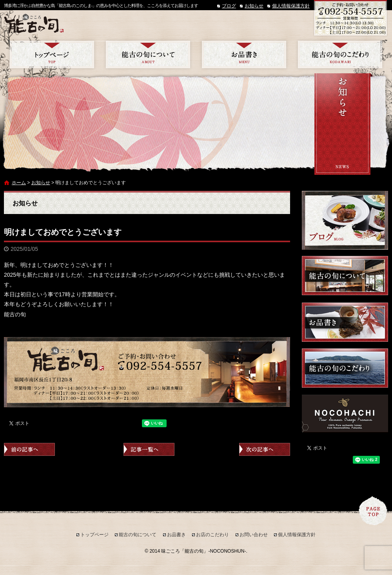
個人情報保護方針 (291, 6)
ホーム (19, 183)
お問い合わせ (254, 535)
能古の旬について (148, 54)
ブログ (229, 6)
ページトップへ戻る (373, 511)
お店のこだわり (340, 54)
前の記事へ (29, 449)
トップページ (52, 54)
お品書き (244, 54)
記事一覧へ (149, 449)
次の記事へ (265, 449)
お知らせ (254, 6)
